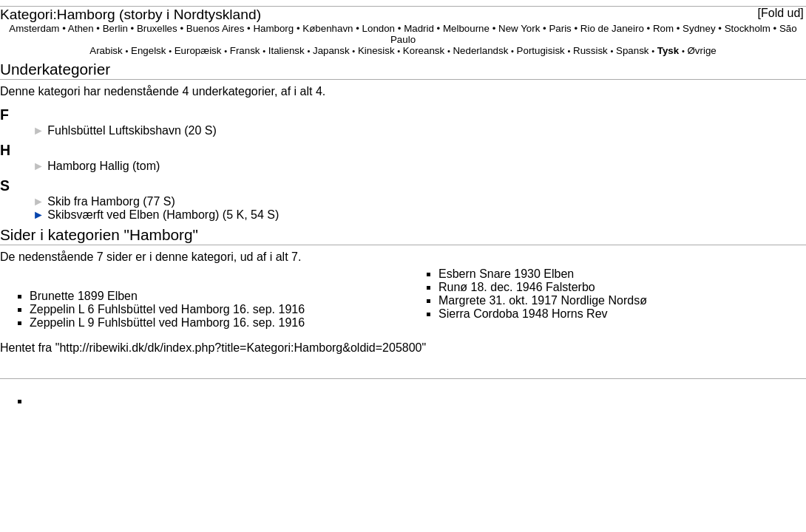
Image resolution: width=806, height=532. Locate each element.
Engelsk (148, 51)
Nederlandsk (480, 51)
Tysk (668, 51)
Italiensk (287, 51)
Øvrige (701, 51)
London (379, 28)
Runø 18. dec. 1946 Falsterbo (517, 287)
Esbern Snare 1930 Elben (506, 274)
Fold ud (780, 13)
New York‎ (519, 28)
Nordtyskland (215, 14)
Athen (81, 28)
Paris (560, 28)
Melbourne (466, 28)
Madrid (419, 28)
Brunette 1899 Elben (84, 296)
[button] (780, 13)
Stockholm (748, 28)
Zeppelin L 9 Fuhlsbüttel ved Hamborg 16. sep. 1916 (167, 323)
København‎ (328, 28)
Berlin (115, 28)
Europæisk (198, 51)
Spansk (632, 51)
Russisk (590, 51)
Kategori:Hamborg (58, 14)
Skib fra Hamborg (94, 201)
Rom (663, 28)
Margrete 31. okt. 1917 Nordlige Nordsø (543, 300)
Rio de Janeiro (612, 28)
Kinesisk (376, 51)
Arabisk (106, 51)
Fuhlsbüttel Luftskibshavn (114, 130)
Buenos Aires (216, 28)
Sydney (699, 28)
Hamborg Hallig (88, 166)
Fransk (245, 51)
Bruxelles (157, 28)
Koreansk (424, 51)
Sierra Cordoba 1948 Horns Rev (523, 314)
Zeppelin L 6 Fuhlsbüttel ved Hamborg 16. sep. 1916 (167, 309)
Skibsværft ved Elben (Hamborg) (133, 215)
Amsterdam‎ (34, 28)
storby (143, 14)
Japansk (331, 51)
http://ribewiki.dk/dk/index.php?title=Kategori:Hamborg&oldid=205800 (240, 348)
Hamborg (273, 28)
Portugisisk (541, 51)
